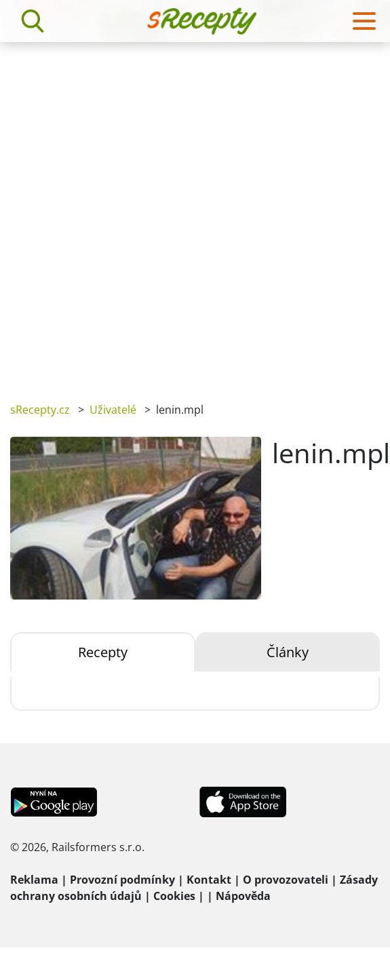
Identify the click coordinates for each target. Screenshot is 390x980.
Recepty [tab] (103, 652)
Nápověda (243, 896)
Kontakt (209, 880)
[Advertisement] (163, 212)
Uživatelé (113, 410)
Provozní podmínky (122, 880)
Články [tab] (288, 652)
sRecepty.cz (40, 410)
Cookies (174, 896)
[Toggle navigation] (364, 21)
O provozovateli (286, 880)
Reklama (34, 880)
